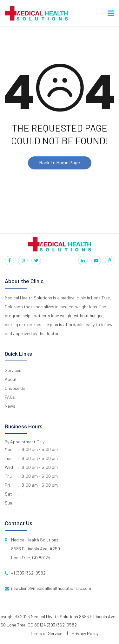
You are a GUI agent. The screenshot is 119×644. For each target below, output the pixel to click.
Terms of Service (46, 633)
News (10, 406)
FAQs (10, 397)
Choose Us (15, 388)
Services (13, 370)
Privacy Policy (85, 633)
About (11, 379)
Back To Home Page (60, 163)
